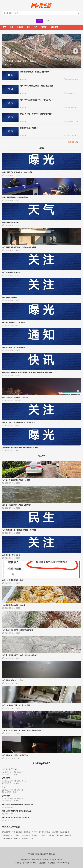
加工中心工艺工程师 (10, 769)
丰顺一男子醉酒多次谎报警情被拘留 (15, 197)
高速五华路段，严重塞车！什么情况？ (16, 397)
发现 (12, 27)
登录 (39, 21)
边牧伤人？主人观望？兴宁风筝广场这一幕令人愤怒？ (22, 730)
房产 (35, 27)
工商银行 (43, 835)
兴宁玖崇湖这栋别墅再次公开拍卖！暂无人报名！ (20, 247)
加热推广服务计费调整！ (29, 128)
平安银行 (17, 839)
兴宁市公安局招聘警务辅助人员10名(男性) (18, 804)
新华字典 (27, 832)
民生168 (20, 27)
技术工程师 (6, 796)
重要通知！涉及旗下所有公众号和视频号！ (36, 72)
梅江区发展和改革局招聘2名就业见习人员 (17, 817)
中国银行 (35, 835)
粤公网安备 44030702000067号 (58, 863)
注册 (47, 21)
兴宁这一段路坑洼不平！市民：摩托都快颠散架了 (20, 655)
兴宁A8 (33, 839)
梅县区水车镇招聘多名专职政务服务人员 (17, 811)
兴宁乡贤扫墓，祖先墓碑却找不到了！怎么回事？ (20, 530)
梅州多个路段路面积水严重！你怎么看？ (17, 505)
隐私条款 (52, 854)
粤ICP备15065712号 (29, 863)
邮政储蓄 (68, 835)
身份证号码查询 (44, 832)
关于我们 (31, 854)
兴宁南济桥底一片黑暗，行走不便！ (15, 755)
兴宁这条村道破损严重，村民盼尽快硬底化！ (19, 630)
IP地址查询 (6, 832)
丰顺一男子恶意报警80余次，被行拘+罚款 (17, 172)
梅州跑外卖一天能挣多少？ (12, 555)
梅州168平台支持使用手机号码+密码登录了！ (37, 100)
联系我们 (38, 854)
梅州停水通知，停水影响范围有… (14, 348)
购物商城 (54, 27)
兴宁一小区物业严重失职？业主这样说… (17, 705)
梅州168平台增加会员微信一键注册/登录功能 (36, 86)
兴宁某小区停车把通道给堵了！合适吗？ (17, 480)
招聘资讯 (47, 763)
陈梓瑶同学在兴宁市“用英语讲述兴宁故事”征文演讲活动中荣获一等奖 (27, 372)
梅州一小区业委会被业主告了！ (14, 580)
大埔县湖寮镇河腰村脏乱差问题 (14, 605)
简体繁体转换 (64, 832)
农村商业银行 (7, 839)
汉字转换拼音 (7, 835)
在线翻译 (55, 832)
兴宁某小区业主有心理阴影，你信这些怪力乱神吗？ (21, 448)
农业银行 (52, 835)
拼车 (28, 27)
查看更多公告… (74, 142)
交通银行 (25, 839)
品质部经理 (6, 778)
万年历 (34, 832)
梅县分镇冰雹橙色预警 (10, 222)
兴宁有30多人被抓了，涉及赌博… (15, 322)
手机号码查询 (17, 832)
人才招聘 (44, 27)
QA (4, 787)
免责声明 (45, 854)
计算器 (16, 835)
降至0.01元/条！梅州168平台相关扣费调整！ (36, 114)
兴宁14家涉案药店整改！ (11, 272)
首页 (5, 27)
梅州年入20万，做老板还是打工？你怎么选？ (19, 423)
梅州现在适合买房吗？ (10, 297)
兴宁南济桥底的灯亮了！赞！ (13, 680)
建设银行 (60, 835)
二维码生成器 (25, 835)
